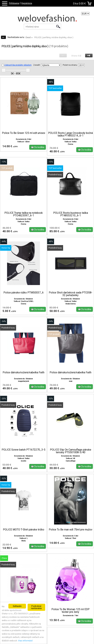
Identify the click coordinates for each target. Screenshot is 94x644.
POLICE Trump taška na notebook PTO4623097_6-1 (24, 214)
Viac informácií (25, 641)
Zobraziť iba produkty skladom (17, 65)
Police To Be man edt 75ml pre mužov (71, 530)
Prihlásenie (14, 3)
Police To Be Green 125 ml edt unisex (24, 133)
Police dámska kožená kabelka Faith (23, 373)
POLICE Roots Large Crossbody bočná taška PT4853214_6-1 (70, 134)
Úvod (28, 37)
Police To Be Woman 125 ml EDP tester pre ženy (70, 611)
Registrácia (27, 3)
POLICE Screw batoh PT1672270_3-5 (23, 450)
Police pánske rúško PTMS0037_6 (23, 293)
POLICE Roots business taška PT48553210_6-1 (71, 214)
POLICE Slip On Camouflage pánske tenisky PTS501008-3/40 (71, 451)
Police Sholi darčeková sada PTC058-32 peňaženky (71, 294)
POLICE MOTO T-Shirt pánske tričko (24, 530)
